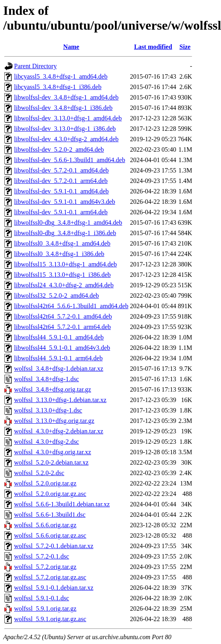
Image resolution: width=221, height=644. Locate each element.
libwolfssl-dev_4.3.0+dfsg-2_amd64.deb (66, 139)
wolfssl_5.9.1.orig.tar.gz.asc (50, 619)
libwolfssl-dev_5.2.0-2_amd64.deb (59, 149)
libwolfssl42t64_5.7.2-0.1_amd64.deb (63, 316)
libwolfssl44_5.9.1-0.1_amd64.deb (59, 337)
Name (71, 47)
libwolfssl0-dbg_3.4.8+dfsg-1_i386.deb (65, 233)
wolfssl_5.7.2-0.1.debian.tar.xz (54, 546)
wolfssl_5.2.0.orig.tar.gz (45, 483)
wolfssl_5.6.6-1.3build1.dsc (50, 515)
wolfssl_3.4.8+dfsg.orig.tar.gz (53, 389)
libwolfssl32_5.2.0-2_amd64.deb (56, 296)
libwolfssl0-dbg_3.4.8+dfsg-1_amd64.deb (68, 222)
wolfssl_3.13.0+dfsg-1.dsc (48, 410)
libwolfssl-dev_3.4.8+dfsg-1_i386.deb (63, 108)
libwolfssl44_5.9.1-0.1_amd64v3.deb (62, 348)
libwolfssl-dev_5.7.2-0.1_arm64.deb (61, 181)
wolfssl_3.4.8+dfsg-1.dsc (46, 379)
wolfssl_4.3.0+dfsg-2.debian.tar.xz (59, 431)
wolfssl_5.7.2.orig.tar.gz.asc (50, 577)
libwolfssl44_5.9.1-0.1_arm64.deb (58, 358)
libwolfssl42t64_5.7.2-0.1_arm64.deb (62, 327)
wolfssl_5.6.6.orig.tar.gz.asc (50, 535)
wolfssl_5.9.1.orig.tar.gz (45, 608)
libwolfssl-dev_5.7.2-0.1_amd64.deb (61, 170)
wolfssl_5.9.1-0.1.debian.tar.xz (54, 588)
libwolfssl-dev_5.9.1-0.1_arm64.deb (61, 212)
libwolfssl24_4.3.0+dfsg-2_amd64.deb (64, 285)
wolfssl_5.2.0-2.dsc (39, 473)
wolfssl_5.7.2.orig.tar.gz (45, 567)
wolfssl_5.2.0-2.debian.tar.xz (51, 462)
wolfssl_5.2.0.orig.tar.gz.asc (50, 494)
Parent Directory (35, 66)
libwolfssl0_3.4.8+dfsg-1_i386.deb (59, 254)
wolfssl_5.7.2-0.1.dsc (42, 556)
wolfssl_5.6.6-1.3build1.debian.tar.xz (62, 504)
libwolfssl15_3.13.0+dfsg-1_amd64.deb (65, 264)
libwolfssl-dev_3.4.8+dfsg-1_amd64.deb (66, 97)
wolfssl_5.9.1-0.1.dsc (42, 598)
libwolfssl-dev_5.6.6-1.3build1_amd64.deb (70, 160)
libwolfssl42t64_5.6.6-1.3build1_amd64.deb (71, 306)
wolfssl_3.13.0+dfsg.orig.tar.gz (54, 421)
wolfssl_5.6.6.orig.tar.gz (45, 525)
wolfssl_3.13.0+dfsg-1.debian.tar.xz (60, 400)
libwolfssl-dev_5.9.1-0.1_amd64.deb (61, 191)
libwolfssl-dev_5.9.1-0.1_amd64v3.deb (65, 202)
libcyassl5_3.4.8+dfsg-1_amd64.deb (61, 76)
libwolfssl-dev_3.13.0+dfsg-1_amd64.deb (68, 118)
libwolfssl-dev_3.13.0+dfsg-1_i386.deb (65, 129)
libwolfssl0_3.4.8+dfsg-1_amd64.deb (62, 243)
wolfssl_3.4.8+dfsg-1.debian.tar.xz (59, 369)
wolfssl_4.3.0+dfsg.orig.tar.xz (53, 452)
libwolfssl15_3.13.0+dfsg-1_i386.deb (62, 275)
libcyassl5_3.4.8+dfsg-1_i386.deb (58, 87)
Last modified (153, 47)
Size (185, 47)
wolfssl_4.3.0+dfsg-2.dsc (46, 442)
